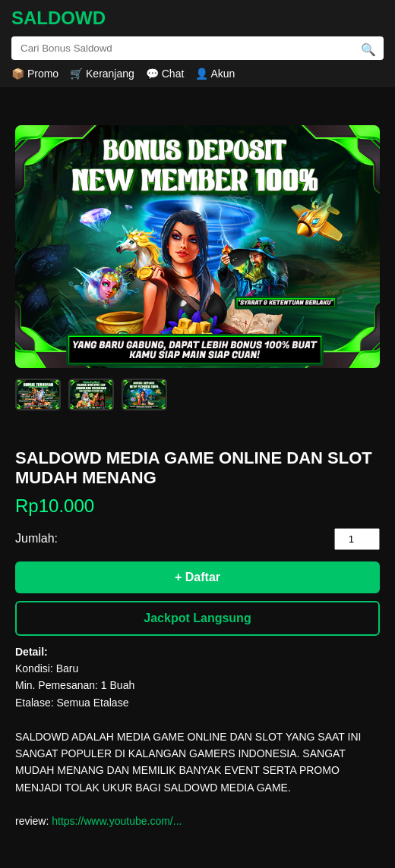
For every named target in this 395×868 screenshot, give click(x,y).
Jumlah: (36, 538)
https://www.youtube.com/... (117, 821)
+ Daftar (197, 577)
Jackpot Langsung (197, 618)
